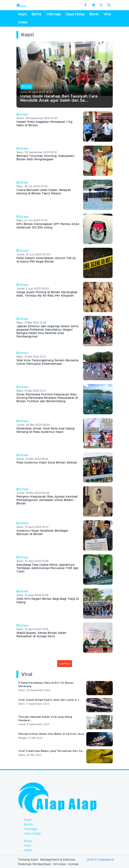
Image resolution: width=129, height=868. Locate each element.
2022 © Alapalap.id (100, 860)
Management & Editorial (58, 860)
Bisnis (28, 841)
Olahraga (31, 829)
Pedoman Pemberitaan (34, 864)
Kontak (73, 864)
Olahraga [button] (53, 14)
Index (28, 850)
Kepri (28, 820)
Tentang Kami (28, 860)
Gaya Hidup (32, 834)
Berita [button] (36, 14)
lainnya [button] (65, 664)
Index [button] (23, 22)
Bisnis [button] (94, 14)
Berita (28, 824)
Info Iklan (60, 864)
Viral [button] (107, 14)
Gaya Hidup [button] (75, 14)
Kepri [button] (23, 14)
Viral (27, 846)
